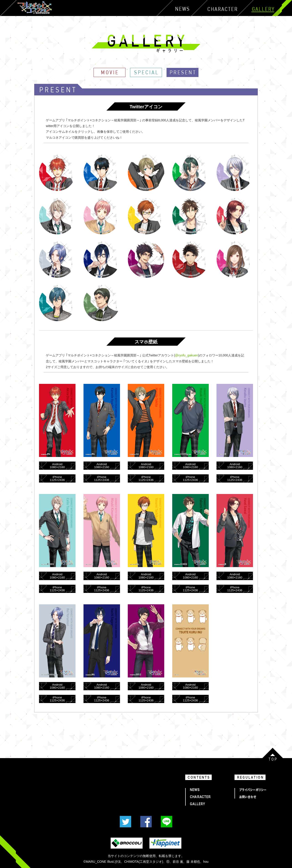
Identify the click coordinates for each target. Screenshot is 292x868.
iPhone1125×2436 (57, 478)
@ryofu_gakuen (186, 355)
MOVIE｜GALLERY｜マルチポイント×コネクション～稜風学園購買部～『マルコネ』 (109, 72)
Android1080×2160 (57, 465)
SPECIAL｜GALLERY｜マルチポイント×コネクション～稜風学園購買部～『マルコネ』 (146, 72)
